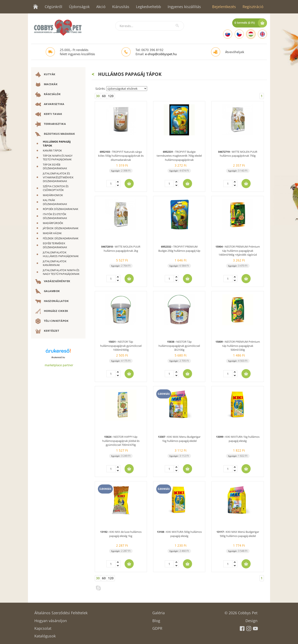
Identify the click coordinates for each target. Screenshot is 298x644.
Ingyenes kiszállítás (184, 7)
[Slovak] (228, 34)
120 (111, 96)
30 (98, 96)
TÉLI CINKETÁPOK (52, 321)
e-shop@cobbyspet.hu (161, 54)
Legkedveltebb (148, 7)
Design (251, 619)
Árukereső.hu (58, 357)
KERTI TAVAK (49, 114)
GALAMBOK (48, 291)
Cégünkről (53, 7)
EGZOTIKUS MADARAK (55, 134)
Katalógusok (45, 635)
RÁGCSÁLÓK (48, 94)
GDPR (157, 627)
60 (104, 96)
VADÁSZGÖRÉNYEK (53, 281)
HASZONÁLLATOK (52, 301)
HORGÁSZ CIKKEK (52, 311)
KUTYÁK (45, 75)
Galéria (159, 611)
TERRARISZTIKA (50, 124)
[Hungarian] (251, 34)
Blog (156, 619)
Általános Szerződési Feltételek (61, 611)
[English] (262, 34)
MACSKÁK (46, 85)
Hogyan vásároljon (51, 619)
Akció (101, 7)
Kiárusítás (121, 7)
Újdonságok (79, 7)
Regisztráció (253, 7)
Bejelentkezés (224, 7)
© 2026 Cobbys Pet (241, 611)
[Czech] (239, 34)
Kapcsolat (43, 627)
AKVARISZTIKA (50, 104)
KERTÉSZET (47, 331)
